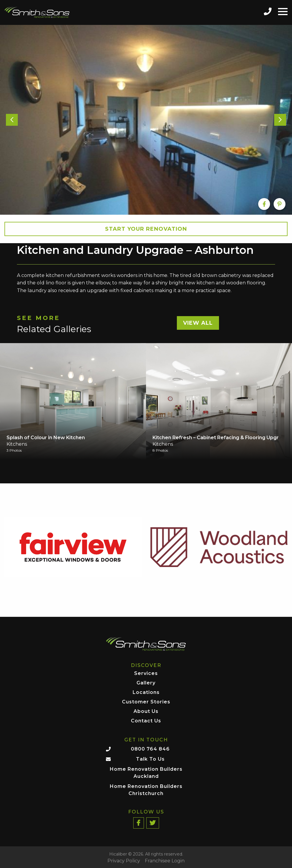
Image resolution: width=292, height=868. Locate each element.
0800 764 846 (150, 749)
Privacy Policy (124, 861)
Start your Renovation (146, 229)
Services (146, 674)
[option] (146, 120)
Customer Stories (146, 702)
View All (198, 323)
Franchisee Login (165, 861)
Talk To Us (150, 759)
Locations (146, 693)
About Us (146, 712)
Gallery (146, 683)
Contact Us (146, 721)
